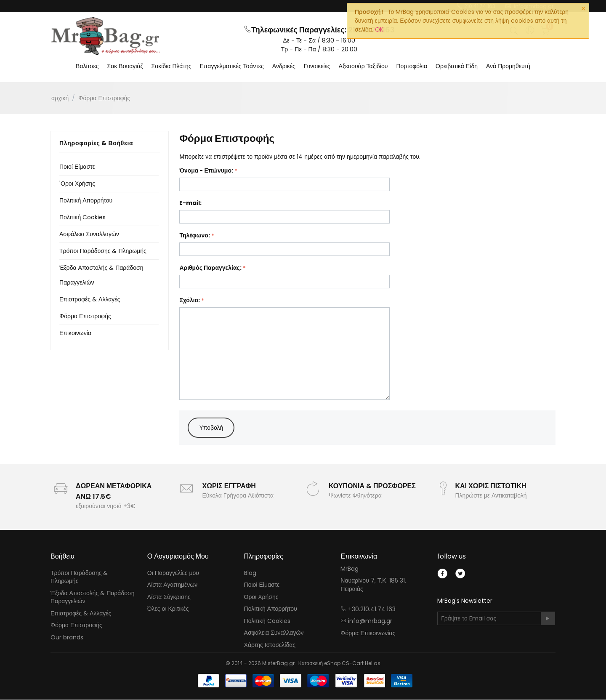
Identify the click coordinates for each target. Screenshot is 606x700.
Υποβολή (211, 428)
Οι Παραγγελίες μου (173, 573)
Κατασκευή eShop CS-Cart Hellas (339, 664)
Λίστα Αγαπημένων (172, 586)
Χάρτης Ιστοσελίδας (270, 646)
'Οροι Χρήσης (77, 184)
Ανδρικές (284, 67)
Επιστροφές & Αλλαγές (90, 300)
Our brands (67, 638)
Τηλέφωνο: (194, 236)
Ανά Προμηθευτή (508, 67)
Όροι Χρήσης (261, 597)
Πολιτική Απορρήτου (86, 201)
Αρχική (60, 98)
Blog (250, 573)
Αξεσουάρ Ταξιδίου (363, 67)
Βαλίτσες (87, 67)
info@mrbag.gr (370, 622)
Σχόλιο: (190, 301)
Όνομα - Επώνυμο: (206, 171)
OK (379, 29)
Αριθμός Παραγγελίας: (210, 268)
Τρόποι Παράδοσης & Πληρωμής (103, 251)
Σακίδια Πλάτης (171, 67)
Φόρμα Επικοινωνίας (368, 634)
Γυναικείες (317, 67)
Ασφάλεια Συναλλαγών (89, 234)
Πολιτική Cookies (82, 218)
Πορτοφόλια (412, 67)
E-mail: (190, 203)
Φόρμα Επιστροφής (85, 317)
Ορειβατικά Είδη (457, 67)
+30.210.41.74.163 (372, 610)
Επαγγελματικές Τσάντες (232, 67)
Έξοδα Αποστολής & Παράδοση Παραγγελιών (92, 598)
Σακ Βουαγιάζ (125, 67)
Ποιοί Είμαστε (77, 167)
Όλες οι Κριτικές (168, 610)
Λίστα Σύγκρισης (169, 597)
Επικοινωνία (75, 333)
